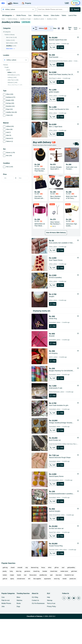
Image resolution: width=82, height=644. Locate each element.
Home (3, 45)
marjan (12, 601)
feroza (43, 594)
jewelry (5, 598)
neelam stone (64, 598)
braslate (45, 598)
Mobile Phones (21, 15)
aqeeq (12, 605)
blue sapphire (37, 605)
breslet (65, 605)
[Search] (75, 9)
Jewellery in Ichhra (52, 45)
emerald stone (21, 605)
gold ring (5, 594)
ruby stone (59, 601)
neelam (5, 601)
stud (63, 594)
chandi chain (54, 598)
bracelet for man (69, 601)
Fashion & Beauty (12, 45)
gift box (57, 594)
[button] (42, 55)
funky (11, 598)
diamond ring (35, 594)
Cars (30, 15)
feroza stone (33, 601)
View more (10, 75)
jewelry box (73, 605)
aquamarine (48, 605)
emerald (20, 594)
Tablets (64, 15)
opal (51, 601)
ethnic (50, 594)
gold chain (74, 598)
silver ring (19, 598)
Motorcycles (37, 15)
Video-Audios (55, 15)
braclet (19, 601)
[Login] (67, 3)
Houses (46, 15)
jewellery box (43, 601)
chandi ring (36, 598)
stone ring (57, 605)
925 (29, 605)
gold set (5, 605)
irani (25, 601)
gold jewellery (71, 594)
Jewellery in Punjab (25, 45)
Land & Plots (72, 15)
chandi (13, 594)
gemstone (27, 598)
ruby (27, 594)
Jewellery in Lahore (39, 45)
